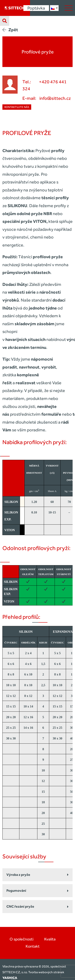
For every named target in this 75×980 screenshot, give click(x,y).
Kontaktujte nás (17, 107)
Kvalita (50, 939)
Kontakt (33, 946)
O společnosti (21, 939)
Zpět (10, 30)
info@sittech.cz (55, 98)
